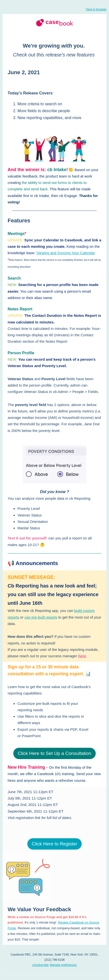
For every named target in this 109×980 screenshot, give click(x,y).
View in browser (96, 9)
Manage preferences (63, 965)
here (82, 656)
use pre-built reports (41, 617)
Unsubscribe (40, 965)
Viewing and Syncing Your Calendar (66, 253)
